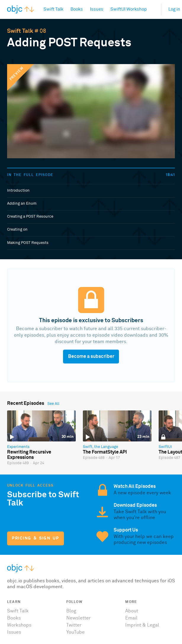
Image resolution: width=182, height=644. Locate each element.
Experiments (18, 447)
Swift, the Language (100, 447)
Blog (71, 611)
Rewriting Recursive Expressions (29, 455)
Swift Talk (20, 31)
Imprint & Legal (142, 625)
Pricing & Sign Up (35, 538)
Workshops (19, 625)
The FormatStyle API (105, 452)
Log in (174, 9)
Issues (14, 632)
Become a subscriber (91, 356)
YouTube (75, 632)
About (132, 611)
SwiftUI (165, 447)
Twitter (74, 625)
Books (14, 618)
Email (131, 618)
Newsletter (78, 618)
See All (53, 404)
